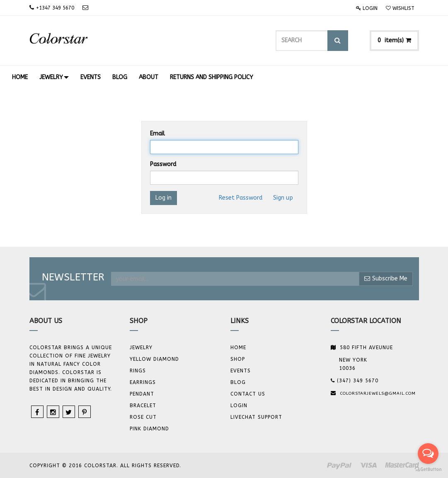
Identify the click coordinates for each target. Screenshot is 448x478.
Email (157, 134)
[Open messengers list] (428, 454)
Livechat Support (256, 417)
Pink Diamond (149, 429)
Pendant (142, 394)
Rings (138, 371)
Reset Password (241, 198)
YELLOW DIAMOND (154, 359)
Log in (163, 198)
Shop (238, 359)
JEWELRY (141, 348)
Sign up (283, 198)
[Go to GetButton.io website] (428, 470)
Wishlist (400, 8)
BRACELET (143, 406)
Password (163, 164)
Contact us (248, 394)
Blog (238, 382)
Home (238, 348)
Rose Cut (143, 417)
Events (241, 371)
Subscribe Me (386, 279)
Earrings (143, 382)
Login (367, 8)
